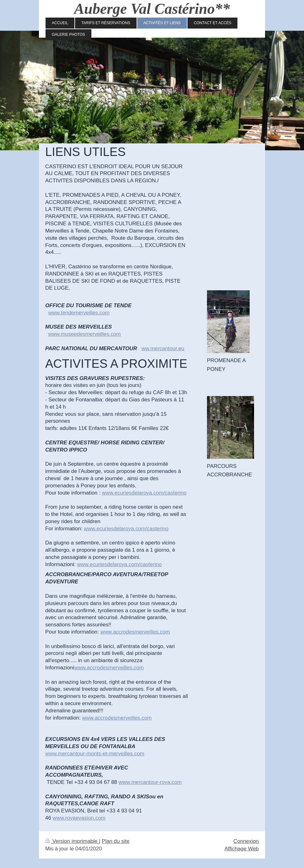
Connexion (246, 841)
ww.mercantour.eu (163, 348)
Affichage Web (242, 849)
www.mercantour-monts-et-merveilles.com (95, 754)
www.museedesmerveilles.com (84, 334)
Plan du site (116, 841)
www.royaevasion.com (79, 818)
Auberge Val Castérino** (152, 9)
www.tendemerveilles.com (79, 313)
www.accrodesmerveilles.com (135, 632)
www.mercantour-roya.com (150, 782)
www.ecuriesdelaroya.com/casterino (144, 493)
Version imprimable (72, 841)
